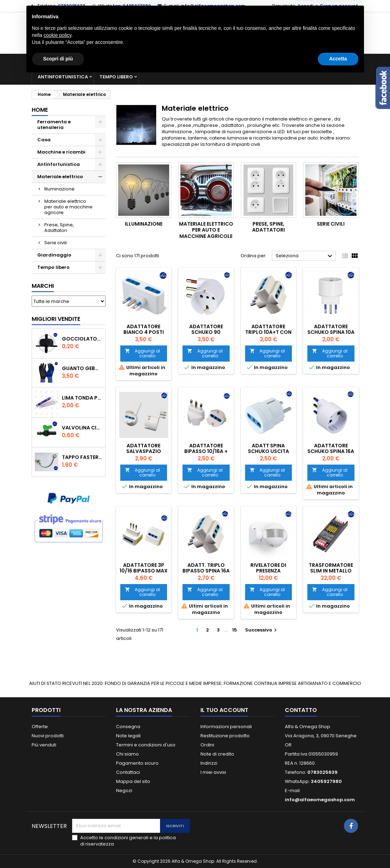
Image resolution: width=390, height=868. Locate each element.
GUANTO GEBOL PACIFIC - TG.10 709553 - (82, 368)
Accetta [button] (338, 849)
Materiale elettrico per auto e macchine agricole (68, 207)
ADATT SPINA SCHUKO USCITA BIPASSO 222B (268, 451)
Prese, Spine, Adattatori (59, 228)
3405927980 (137, 6)
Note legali (128, 736)
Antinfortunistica (63, 77)
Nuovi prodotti (48, 736)
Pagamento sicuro (137, 763)
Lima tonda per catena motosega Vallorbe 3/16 (82, 398)
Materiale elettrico (221, 61)
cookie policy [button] (57, 825)
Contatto (301, 710)
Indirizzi (209, 763)
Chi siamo (127, 754)
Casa (265, 61)
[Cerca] (195, 33)
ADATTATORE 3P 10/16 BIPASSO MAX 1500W (144, 571)
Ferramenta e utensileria (89, 61)
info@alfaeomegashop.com (213, 6)
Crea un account (339, 6)
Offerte (40, 727)
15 (235, 630)
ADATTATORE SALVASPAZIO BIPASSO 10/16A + (144, 451)
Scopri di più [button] (58, 849)
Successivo (262, 630)
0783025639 (72, 6)
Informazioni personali (226, 727)
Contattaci (128, 772)
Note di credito (217, 754)
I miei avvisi (213, 772)
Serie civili (56, 243)
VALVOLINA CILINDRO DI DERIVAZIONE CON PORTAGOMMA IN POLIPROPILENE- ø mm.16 (82, 428)
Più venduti (44, 745)
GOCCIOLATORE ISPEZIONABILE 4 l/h (82, 339)
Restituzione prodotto (225, 736)
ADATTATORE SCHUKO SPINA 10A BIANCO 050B (331, 332)
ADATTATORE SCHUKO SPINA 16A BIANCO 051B (331, 451)
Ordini (207, 745)
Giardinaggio (302, 61)
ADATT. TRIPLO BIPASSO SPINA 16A (206, 568)
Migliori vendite (56, 319)
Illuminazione (59, 189)
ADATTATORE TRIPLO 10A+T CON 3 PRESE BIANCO (268, 332)
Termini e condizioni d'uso (146, 745)
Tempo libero (116, 77)
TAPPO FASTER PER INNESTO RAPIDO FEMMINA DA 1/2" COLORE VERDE (82, 457)
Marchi (43, 286)
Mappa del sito (133, 781)
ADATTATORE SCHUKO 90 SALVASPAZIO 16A (206, 332)
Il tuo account (224, 710)
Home (40, 110)
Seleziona (305, 256)
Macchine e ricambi (158, 61)
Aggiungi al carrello (143, 353)
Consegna (128, 727)
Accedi (305, 6)
